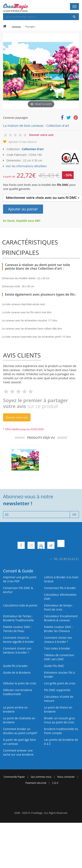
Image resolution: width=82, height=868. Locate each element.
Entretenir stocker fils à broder (59, 675)
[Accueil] (5, 26)
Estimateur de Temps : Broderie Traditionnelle (18, 618)
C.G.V (55, 783)
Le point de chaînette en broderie (19, 720)
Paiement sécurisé (36, 783)
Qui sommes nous (41, 777)
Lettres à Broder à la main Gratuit (61, 579)
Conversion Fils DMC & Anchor (18, 590)
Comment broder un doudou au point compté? (20, 731)
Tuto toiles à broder (57, 648)
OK (74, 514)
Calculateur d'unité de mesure (59, 699)
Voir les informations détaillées (26, 166)
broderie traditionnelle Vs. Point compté (61, 731)
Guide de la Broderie (17, 673)
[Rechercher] (75, 17)
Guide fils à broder (15, 666)
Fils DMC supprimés (57, 690)
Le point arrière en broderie (15, 709)
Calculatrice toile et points (20, 605)
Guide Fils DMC (54, 666)
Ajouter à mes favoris (23, 142)
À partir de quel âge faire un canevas (19, 742)
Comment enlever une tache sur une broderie (18, 752)
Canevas (16, 26)
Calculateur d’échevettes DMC (60, 597)
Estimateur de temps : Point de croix (59, 607)
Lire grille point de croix (60, 683)
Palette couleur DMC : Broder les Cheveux (58, 629)
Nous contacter (66, 777)
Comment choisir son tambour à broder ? (17, 650)
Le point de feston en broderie (58, 709)
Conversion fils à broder (60, 588)
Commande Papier (14, 777)
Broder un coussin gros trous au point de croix (59, 720)
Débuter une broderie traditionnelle (18, 692)
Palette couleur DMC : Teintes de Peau (17, 629)
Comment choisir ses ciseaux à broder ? (58, 640)
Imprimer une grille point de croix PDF (20, 579)
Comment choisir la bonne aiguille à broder (19, 640)
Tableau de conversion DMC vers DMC (59, 657)
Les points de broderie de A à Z (61, 742)
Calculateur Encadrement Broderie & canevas (61, 618)
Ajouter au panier (23, 209)
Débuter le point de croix (20, 683)
